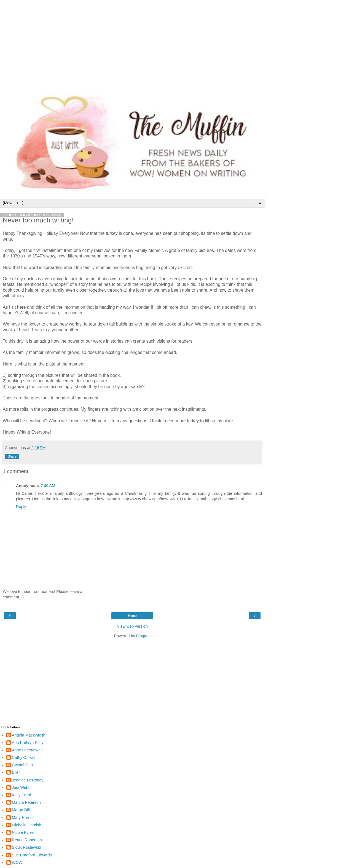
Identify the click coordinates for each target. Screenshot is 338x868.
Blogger (143, 636)
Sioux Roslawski (26, 847)
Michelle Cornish (26, 825)
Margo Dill (21, 810)
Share (12, 456)
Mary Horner (23, 818)
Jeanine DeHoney (28, 780)
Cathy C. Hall (24, 757)
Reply (21, 507)
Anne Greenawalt (27, 750)
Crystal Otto (22, 765)
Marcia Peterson (26, 802)
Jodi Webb (21, 788)
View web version (132, 626)
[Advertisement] (132, 47)
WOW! (18, 862)
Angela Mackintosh (29, 735)
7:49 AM (48, 486)
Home (132, 616)
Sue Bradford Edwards (32, 855)
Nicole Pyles (23, 832)
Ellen (16, 772)
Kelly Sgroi (21, 795)
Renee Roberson (27, 840)
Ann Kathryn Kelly (28, 743)
